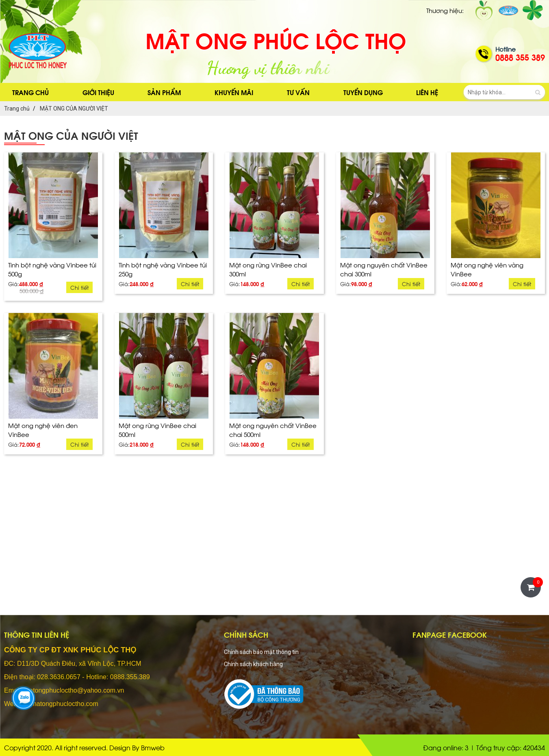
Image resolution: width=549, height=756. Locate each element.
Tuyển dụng (363, 92)
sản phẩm (164, 92)
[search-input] (504, 92)
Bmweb (153, 747)
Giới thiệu (98, 92)
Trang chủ (30, 92)
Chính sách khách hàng (253, 664)
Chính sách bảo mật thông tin (261, 652)
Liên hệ (427, 92)
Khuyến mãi (234, 92)
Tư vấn (298, 92)
